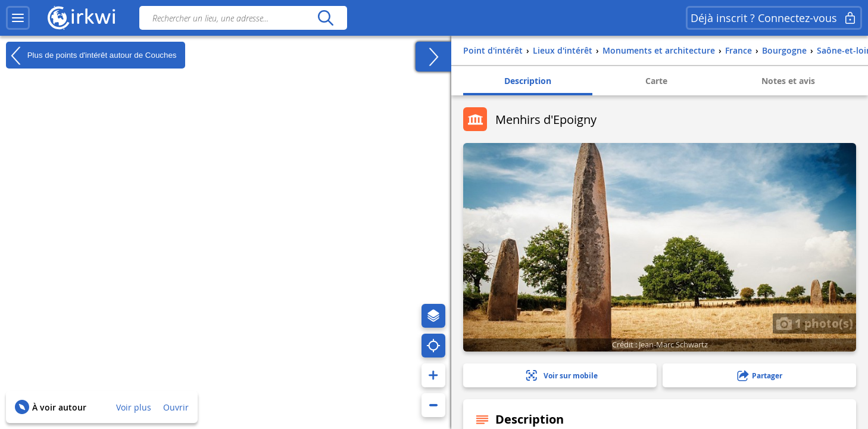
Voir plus (134, 407)
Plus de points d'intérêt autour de (91, 55)
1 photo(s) (814, 323)
